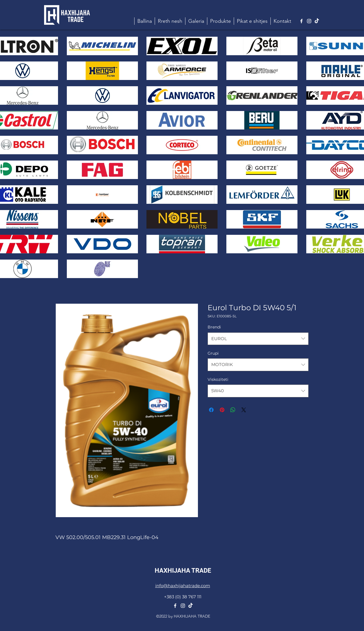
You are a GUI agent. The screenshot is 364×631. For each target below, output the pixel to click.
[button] (220, 21)
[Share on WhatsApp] (233, 410)
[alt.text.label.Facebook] (301, 21)
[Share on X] (244, 410)
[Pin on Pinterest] (222, 410)
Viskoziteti (218, 379)
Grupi (213, 353)
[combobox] (258, 339)
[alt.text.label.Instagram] (309, 21)
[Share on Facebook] (211, 410)
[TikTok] (317, 21)
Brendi (214, 327)
